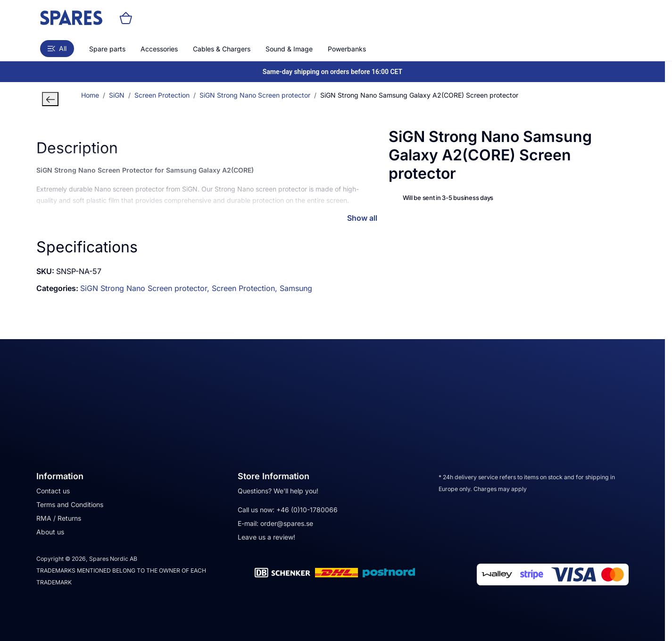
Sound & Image (289, 49)
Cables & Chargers (222, 49)
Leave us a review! (266, 537)
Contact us (53, 491)
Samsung (296, 288)
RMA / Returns (59, 518)
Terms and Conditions (70, 504)
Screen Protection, (246, 288)
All (57, 48)
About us (50, 532)
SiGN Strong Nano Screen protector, (146, 288)
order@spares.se (287, 523)
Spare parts (107, 49)
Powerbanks (347, 49)
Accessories (159, 49)
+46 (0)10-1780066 (307, 510)
